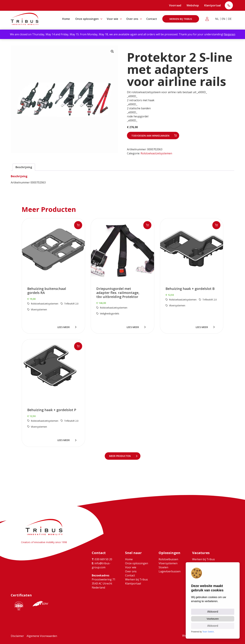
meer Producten (120, 456)
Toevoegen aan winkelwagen (150, 136)
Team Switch (208, 632)
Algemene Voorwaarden (42, 636)
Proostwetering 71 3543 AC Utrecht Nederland (104, 583)
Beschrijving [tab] (24, 167)
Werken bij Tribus (181, 19)
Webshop (193, 5)
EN (223, 19)
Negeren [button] (230, 34)
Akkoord (213, 612)
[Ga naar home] (25, 19)
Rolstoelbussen (168, 559)
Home (66, 19)
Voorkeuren (213, 619)
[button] (112, 51)
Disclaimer (17, 636)
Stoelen (163, 567)
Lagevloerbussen (170, 571)
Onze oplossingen (87, 19)
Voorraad (175, 5)
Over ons (132, 19)
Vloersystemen (168, 563)
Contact (152, 19)
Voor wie (112, 19)
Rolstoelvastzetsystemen (156, 153)
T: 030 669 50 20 (229, 6)
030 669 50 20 (102, 559)
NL (217, 19)
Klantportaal (213, 5)
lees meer (64, 327)
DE (230, 19)
